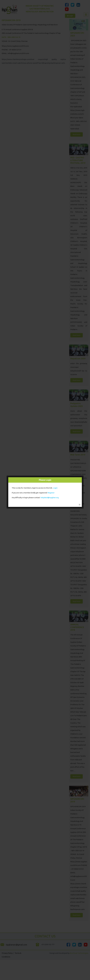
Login (55, 488)
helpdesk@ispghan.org (50, 498)
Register (51, 493)
